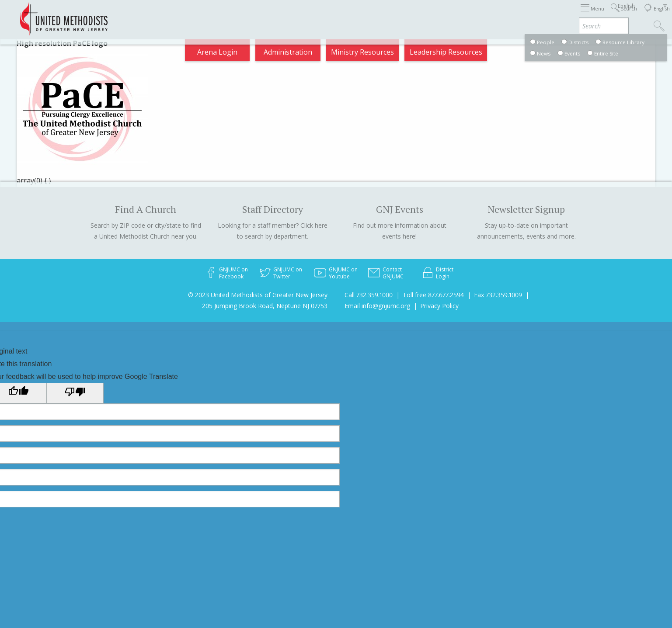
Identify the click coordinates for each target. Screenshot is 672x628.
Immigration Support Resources (319, 15)
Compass (593, 15)
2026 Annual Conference (214, 15)
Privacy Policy (439, 306)
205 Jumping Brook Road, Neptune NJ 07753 (265, 306)
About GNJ (401, 15)
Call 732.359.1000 (369, 295)
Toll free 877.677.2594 (433, 295)
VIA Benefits (546, 15)
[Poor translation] (75, 393)
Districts (444, 15)
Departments (492, 15)
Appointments (138, 15)
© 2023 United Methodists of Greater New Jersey (258, 295)
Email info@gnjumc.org (377, 306)
